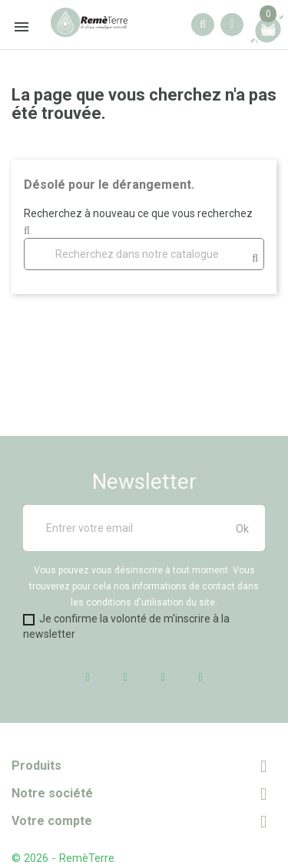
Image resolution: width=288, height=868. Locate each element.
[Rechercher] (144, 254)
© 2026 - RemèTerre (63, 858)
